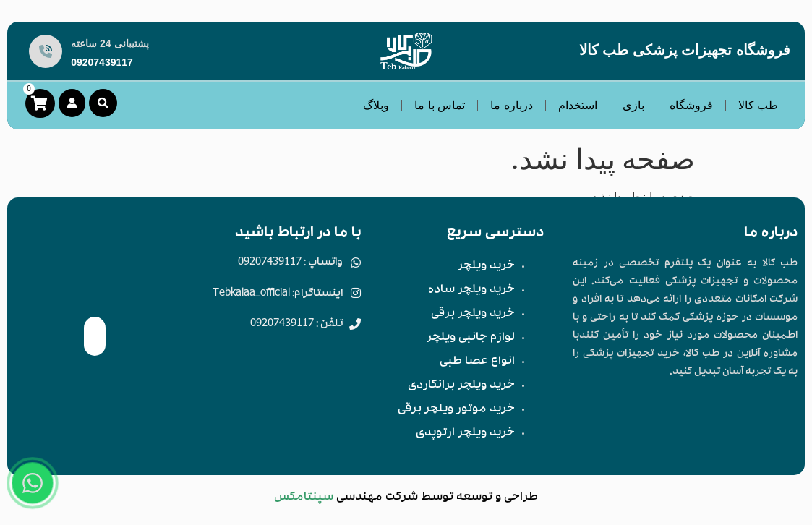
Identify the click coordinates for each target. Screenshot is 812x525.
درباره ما (511, 105)
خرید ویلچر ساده (471, 291)
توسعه (474, 498)
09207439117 (102, 62)
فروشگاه (691, 105)
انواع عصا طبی (477, 362)
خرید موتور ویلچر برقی (456, 410)
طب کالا (758, 105)
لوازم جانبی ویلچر (471, 338)
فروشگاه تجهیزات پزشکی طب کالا (685, 50)
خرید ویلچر (486, 267)
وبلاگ (376, 105)
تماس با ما (440, 105)
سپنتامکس (304, 498)
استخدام (578, 105)
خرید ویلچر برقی (473, 315)
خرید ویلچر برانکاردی (461, 386)
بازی (633, 105)
